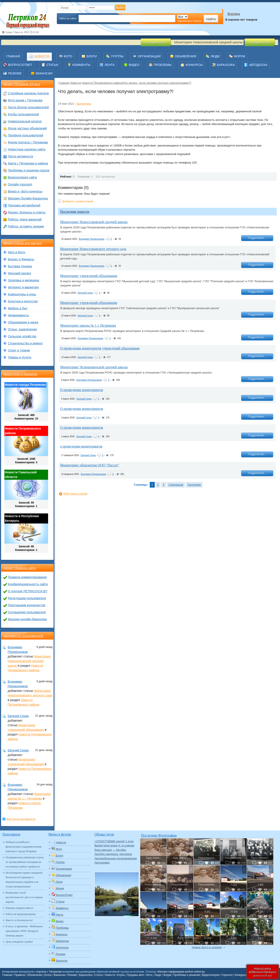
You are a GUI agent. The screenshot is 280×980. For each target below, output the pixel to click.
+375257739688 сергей (110, 841)
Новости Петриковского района (102, 83)
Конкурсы (241, 975)
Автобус (121, 850)
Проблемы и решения (187, 975)
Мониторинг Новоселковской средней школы (94, 222)
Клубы (121, 975)
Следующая (176, 485)
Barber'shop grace (106, 845)
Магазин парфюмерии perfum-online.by (181, 972)
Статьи (98, 975)
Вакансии (60, 975)
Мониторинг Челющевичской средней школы (94, 367)
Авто (114, 850)
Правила (20, 975)
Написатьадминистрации (263, 972)
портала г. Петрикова (49, 972)
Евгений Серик (85, 293)
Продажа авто (136, 975)
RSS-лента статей (75, 494)
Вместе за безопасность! (19, 920)
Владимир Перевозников (92, 239)
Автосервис (102, 863)
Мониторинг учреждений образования (89, 276)
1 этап (130, 841)
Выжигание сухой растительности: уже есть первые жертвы (24, 897)
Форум (167, 975)
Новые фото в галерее (207, 947)
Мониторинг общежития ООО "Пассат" (90, 465)
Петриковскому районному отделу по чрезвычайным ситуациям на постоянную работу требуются (25, 862)
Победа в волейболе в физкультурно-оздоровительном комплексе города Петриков (23, 847)
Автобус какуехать (106, 854)
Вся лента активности (21, 819)
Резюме (72, 975)
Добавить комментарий (78, 201)
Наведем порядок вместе (19, 908)
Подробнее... (257, 238)
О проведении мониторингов (82, 390)
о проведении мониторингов (81, 446)
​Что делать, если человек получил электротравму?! (157, 83)
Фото (149, 975)
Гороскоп (227, 975)
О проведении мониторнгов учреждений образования (100, 348)
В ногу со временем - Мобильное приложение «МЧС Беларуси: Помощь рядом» (24, 931)
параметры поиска (189, 21)
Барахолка (85, 975)
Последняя (194, 485)
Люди (158, 975)
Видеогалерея (211, 975)
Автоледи (126, 854)
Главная (64, 83)
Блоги (48, 975)
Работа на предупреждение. (21, 914)
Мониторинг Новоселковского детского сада (93, 249)
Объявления (35, 975)
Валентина (84, 104)
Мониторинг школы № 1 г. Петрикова (88, 325)
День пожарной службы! (19, 942)
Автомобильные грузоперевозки (116, 858)
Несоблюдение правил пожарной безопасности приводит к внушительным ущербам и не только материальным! (24, 880)
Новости (75, 83)
